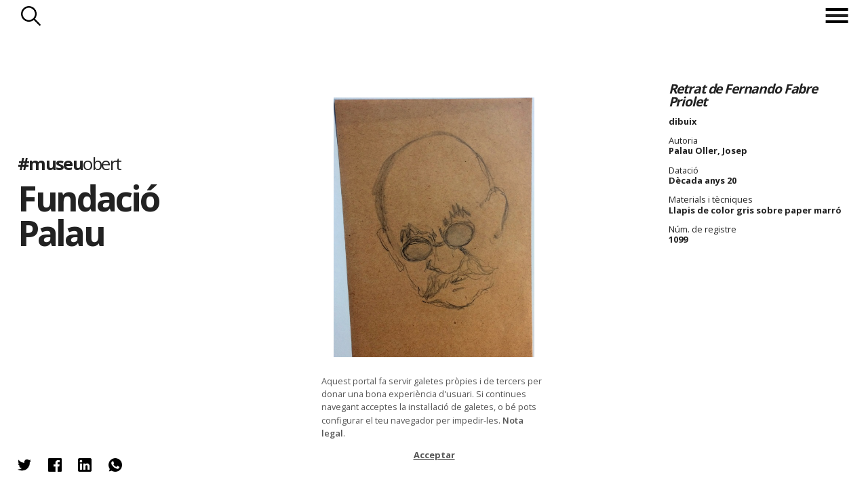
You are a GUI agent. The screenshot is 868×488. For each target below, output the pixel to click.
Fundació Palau (88, 215)
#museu (70, 163)
